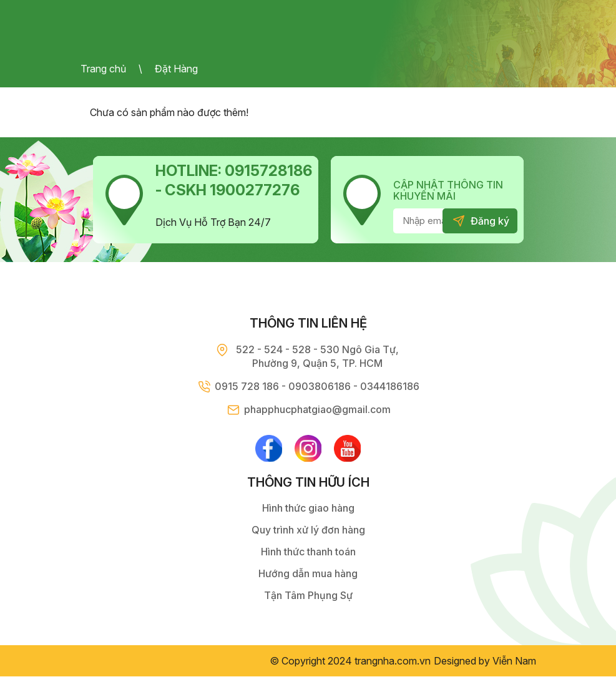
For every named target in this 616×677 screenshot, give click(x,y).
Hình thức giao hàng (308, 509)
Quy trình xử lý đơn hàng (308, 530)
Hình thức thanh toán (308, 552)
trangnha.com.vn (393, 661)
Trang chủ (103, 69)
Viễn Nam (514, 661)
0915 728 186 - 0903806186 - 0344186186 (317, 386)
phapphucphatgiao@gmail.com (317, 409)
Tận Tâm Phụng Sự (308, 596)
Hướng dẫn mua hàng (308, 574)
